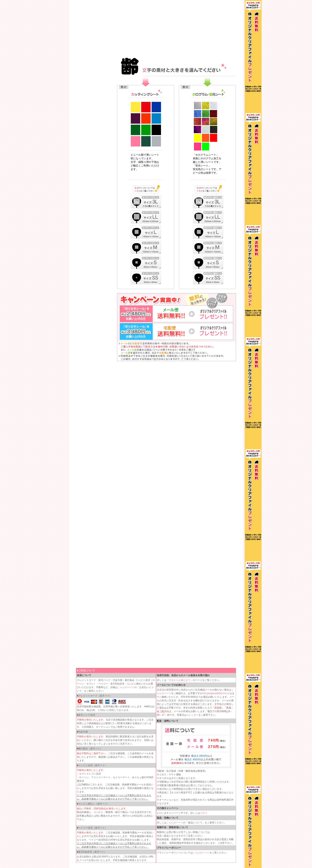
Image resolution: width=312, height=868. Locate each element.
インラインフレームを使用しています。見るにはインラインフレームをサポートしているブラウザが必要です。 (156, 28)
